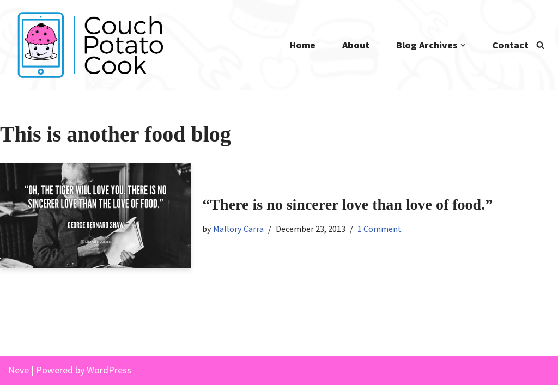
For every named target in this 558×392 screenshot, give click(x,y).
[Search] (540, 45)
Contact (510, 45)
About (355, 45)
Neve (19, 376)
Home (301, 45)
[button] (463, 45)
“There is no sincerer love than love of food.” (347, 204)
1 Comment (381, 229)
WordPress (109, 376)
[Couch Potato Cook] (90, 45)
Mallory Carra (239, 229)
